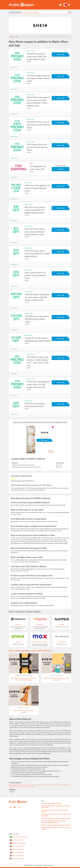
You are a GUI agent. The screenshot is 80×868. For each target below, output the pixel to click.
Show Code (61, 54)
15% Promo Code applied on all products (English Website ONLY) (37, 188)
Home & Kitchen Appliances (62, 785)
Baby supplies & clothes (15, 785)
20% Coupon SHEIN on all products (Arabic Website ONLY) (35, 275)
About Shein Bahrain (20, 719)
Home (12, 37)
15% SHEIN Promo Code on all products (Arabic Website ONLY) (38, 125)
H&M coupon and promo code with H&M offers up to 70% (56, 815)
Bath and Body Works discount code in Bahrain (56, 818)
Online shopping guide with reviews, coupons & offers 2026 (56, 807)
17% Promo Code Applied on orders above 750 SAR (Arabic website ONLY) (39, 384)
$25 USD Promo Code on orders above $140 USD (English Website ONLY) (35, 232)
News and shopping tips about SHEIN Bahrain (30, 651)
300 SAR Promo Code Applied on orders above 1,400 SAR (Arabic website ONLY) (37, 297)
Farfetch (18, 625)
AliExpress (40, 625)
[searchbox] (45, 12)
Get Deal (61, 169)
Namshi (62, 625)
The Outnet (62, 642)
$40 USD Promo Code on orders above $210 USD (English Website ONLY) (35, 210)
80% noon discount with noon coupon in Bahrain (56, 825)
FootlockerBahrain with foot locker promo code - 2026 (56, 828)
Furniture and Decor (48, 785)
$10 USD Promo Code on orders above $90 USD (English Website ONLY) (37, 254)
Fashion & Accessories (26, 785)
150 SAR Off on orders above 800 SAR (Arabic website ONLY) (37, 319)
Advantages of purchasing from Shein (29, 758)
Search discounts (15, 12)
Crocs (18, 642)
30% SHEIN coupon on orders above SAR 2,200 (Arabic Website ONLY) (37, 56)
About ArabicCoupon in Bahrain (51, 803)
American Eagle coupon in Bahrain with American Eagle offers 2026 (53, 822)
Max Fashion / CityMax (40, 642)
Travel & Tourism (31, 786)
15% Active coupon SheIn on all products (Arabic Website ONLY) (38, 78)
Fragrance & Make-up (37, 785)
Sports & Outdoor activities (20, 786)
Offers (17, 37)
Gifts (54, 785)
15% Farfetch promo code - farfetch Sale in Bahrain (55, 811)
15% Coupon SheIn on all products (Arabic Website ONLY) (37, 147)
